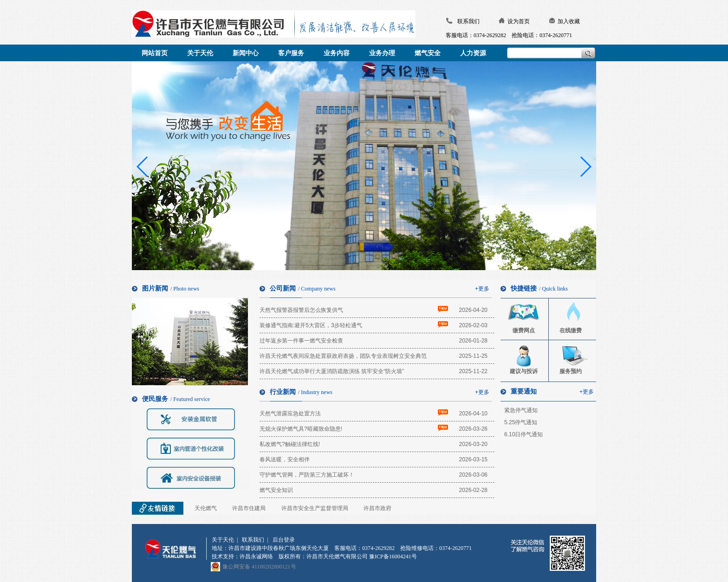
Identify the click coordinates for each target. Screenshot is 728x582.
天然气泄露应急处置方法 (290, 414)
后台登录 (284, 540)
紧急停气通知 (521, 410)
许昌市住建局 (249, 508)
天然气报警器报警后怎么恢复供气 (301, 310)
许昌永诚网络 (256, 556)
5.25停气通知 (521, 422)
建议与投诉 (524, 371)
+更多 (482, 289)
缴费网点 (524, 330)
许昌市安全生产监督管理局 (315, 508)
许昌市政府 (377, 508)
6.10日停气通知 (523, 434)
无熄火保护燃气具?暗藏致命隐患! (301, 429)
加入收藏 (569, 21)
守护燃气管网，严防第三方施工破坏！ (307, 475)
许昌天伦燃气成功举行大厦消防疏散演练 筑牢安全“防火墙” (332, 371)
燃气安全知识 (276, 490)
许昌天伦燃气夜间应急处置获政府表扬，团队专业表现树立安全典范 (343, 356)
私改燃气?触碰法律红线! (290, 444)
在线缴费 (571, 330)
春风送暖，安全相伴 (285, 459)
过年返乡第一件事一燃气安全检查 (301, 341)
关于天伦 (223, 540)
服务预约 (571, 371)
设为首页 (519, 21)
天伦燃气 (206, 508)
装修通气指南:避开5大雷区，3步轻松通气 (311, 325)
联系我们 (468, 21)
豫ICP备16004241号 (393, 556)
